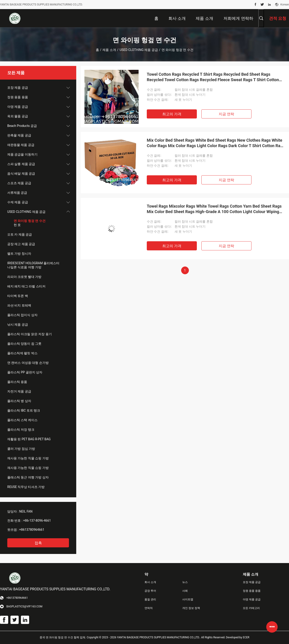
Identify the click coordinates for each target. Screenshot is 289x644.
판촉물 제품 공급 (19, 135)
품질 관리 (150, 599)
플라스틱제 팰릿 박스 (22, 353)
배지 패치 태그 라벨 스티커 (26, 286)
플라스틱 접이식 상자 (22, 315)
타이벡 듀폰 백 (18, 296)
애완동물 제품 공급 (21, 145)
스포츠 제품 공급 (19, 183)
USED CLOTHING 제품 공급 (139, 50)
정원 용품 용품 (18, 97)
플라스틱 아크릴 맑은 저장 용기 (30, 334)
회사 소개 (150, 582)
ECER (246, 637)
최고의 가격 (172, 114)
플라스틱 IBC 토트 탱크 (24, 410)
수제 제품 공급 (18, 202)
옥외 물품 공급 (18, 116)
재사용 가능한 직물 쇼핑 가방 (28, 458)
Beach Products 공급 (22, 126)
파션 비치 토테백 (19, 305)
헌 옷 (17, 225)
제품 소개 (109, 50)
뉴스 (185, 582)
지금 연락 (226, 114)
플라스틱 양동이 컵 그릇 (24, 344)
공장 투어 (150, 591)
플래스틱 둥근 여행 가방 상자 (28, 477)
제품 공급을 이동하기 (22, 154)
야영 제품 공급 (18, 107)
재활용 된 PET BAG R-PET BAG (29, 439)
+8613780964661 (32, 530)
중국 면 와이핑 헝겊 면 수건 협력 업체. (63, 637)
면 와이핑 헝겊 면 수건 (30, 221)
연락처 (149, 608)
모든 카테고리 (251, 608)
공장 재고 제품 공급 (21, 244)
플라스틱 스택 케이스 (22, 420)
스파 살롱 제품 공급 (21, 164)
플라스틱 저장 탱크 (21, 430)
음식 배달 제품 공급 (21, 174)
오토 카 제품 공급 (20, 234)
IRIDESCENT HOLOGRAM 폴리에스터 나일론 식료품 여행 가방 (33, 265)
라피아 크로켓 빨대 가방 (24, 277)
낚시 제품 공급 (18, 325)
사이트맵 (188, 599)
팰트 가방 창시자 (19, 254)
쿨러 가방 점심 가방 (21, 449)
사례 (185, 591)
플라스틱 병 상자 (19, 401)
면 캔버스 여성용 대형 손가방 (28, 363)
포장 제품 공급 (18, 88)
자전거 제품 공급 (19, 391)
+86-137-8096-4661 (37, 521)
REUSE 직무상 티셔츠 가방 (26, 487)
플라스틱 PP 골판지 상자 (25, 372)
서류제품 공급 (17, 193)
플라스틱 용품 (17, 382)
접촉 (38, 543)
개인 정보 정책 (191, 608)
